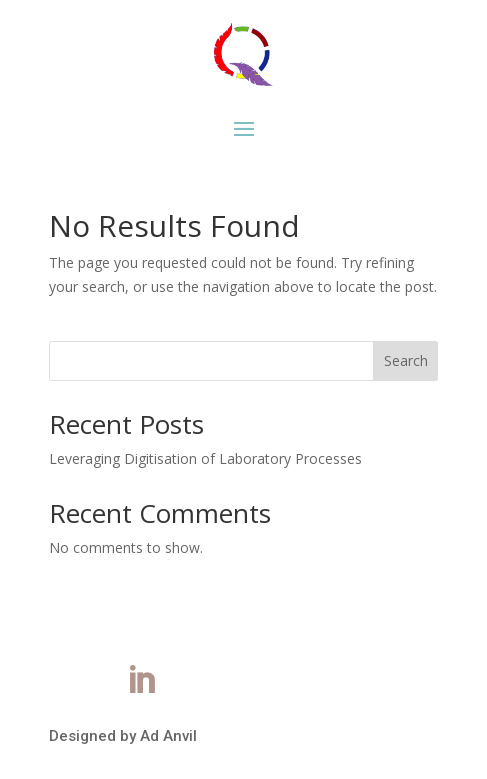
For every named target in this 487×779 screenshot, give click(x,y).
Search (406, 360)
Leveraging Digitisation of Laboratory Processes (205, 458)
